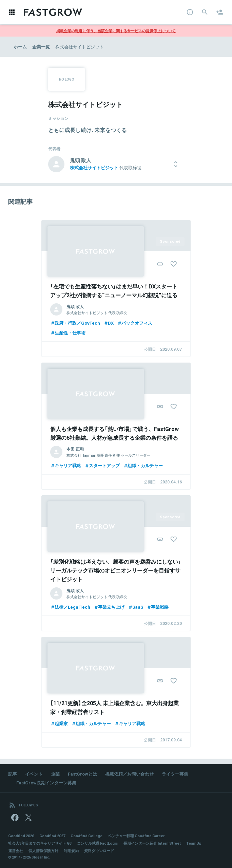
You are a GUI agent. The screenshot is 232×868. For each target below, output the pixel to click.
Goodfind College (86, 836)
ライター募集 (175, 774)
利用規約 (71, 851)
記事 (13, 774)
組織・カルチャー (143, 465)
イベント (34, 774)
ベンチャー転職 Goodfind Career (136, 836)
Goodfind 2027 (52, 836)
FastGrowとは (82, 774)
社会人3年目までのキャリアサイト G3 (40, 843)
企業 (55, 774)
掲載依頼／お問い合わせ (129, 774)
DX (109, 323)
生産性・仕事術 (68, 333)
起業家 (59, 723)
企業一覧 (41, 47)
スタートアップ (102, 465)
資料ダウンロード (99, 851)
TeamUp (194, 843)
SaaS (136, 607)
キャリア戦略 (66, 465)
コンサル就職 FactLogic (98, 843)
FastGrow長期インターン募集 (46, 783)
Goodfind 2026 (21, 836)
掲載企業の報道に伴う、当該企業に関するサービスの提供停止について (116, 31)
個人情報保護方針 (43, 851)
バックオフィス (135, 323)
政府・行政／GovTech (75, 323)
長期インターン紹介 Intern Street (152, 843)
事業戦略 (158, 607)
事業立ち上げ (109, 607)
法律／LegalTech (70, 607)
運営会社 (16, 851)
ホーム (20, 47)
